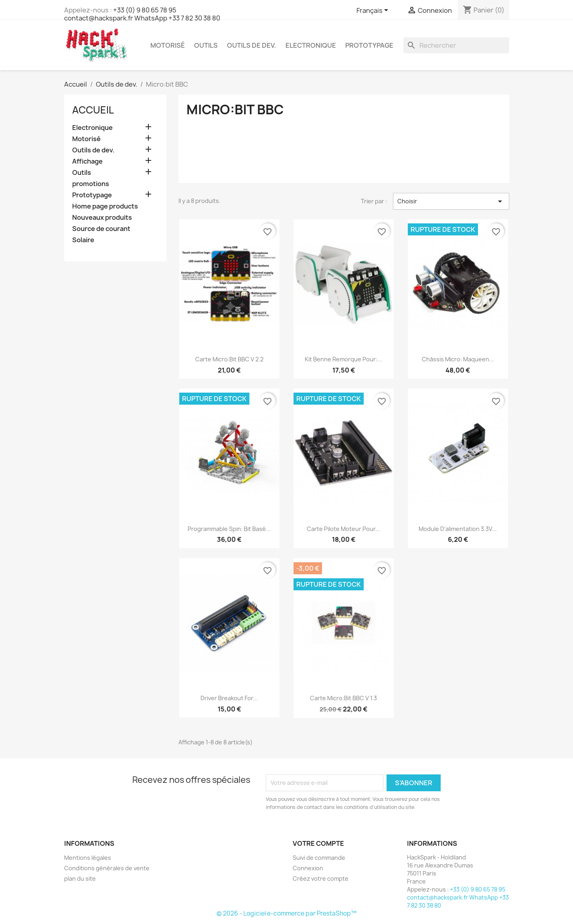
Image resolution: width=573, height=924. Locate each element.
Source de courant (101, 229)
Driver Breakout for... (229, 698)
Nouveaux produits (102, 218)
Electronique (311, 45)
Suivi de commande (319, 858)
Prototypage (369, 45)
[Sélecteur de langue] (374, 11)
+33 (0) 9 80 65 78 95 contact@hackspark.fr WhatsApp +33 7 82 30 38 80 (142, 14)
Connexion (308, 868)
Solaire (83, 240)
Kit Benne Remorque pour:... (343, 359)
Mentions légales (88, 858)
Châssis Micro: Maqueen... (458, 359)
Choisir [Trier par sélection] (451, 201)
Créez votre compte (321, 878)
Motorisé (168, 45)
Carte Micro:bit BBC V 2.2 (229, 359)
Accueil (93, 110)
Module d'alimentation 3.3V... (458, 529)
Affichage (87, 161)
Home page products (105, 206)
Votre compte (318, 843)
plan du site (80, 878)
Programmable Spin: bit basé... (229, 529)
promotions (91, 184)
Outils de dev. (252, 45)
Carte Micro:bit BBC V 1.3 (343, 698)
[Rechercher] (456, 45)
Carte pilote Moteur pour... (343, 529)
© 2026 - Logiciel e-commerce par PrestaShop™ (286, 913)
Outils (206, 45)
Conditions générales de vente (107, 868)
